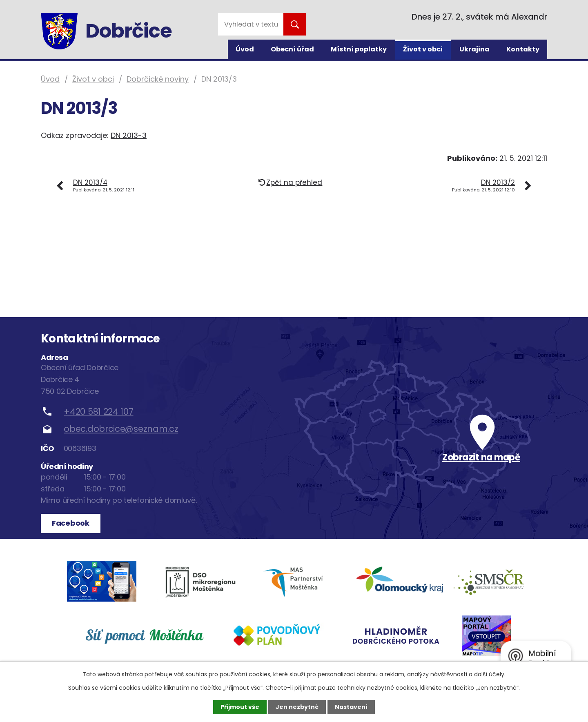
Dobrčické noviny (158, 79)
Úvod (245, 49)
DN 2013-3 (129, 135)
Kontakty (523, 49)
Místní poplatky (359, 49)
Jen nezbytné (297, 707)
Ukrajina (474, 49)
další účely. (490, 674)
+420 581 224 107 (98, 412)
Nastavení (351, 707)
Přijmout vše (240, 707)
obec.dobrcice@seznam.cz (121, 429)
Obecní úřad (292, 49)
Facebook (71, 523)
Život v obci (423, 49)
